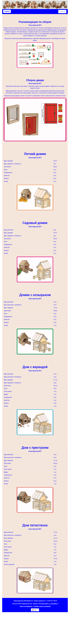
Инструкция (62, 11)
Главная (7, 11)
